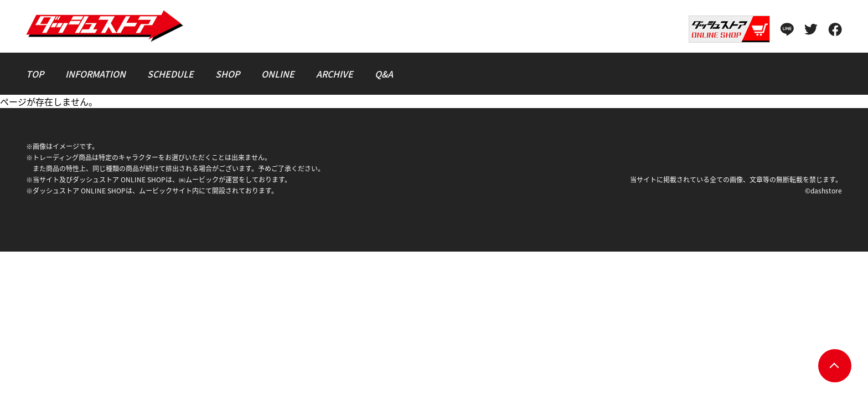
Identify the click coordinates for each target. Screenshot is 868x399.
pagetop (835, 366)
